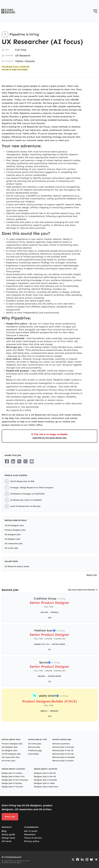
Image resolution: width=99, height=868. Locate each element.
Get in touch (31, 831)
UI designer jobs (12, 539)
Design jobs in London (12, 773)
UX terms (7, 841)
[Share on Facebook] (7, 461)
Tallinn (19, 61)
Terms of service (33, 838)
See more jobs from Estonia (81, 590)
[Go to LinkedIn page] (82, 860)
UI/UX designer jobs (14, 525)
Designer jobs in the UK (45, 776)
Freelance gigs (35, 750)
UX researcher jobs (14, 544)
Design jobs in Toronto (12, 787)
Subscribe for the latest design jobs (50, 438)
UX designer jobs (13, 534)
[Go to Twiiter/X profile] (73, 860)
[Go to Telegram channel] (96, 860)
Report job (92, 575)
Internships (33, 754)
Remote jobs (34, 747)
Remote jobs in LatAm (63, 761)
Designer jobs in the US (45, 773)
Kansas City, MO (42, 644)
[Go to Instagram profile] (87, 860)
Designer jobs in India (44, 783)
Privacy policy (32, 841)
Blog (4, 831)
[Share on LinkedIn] (13, 461)
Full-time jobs (35, 744)
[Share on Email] (32, 461)
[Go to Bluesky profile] (91, 860)
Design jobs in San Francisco (15, 780)
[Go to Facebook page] (78, 859)
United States (58, 644)
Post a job (10, 817)
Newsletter (30, 834)
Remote (41, 676)
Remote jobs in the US (63, 750)
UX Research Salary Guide (17, 566)
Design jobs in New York (13, 776)
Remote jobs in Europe (63, 747)
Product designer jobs (15, 530)
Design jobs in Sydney (12, 783)
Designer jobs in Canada (45, 780)
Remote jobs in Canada (64, 757)
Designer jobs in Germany (46, 787)
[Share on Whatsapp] (25, 461)
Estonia (30, 61)
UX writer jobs (11, 548)
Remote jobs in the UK (63, 754)
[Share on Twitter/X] (19, 461)
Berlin (44, 711)
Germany (54, 711)
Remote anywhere (61, 744)
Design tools (8, 838)
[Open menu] (95, 11)
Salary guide (8, 834)
